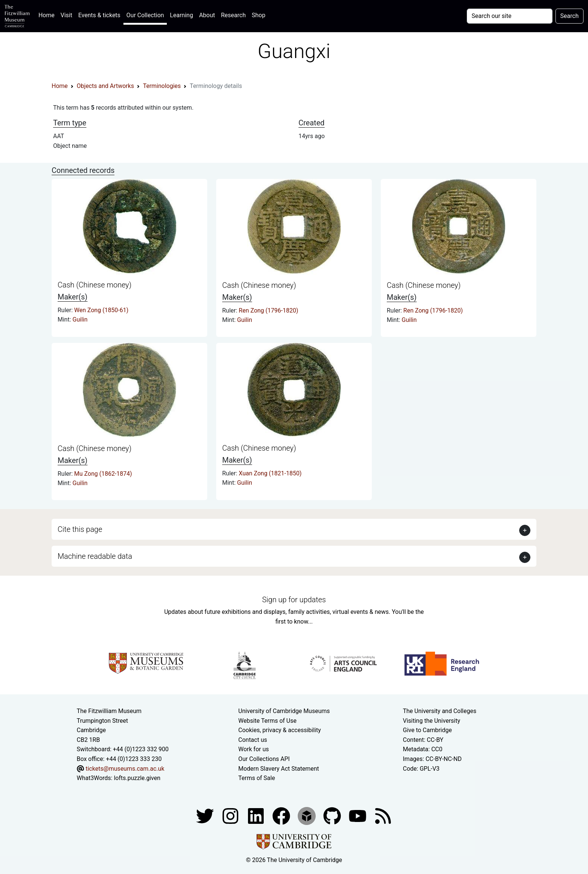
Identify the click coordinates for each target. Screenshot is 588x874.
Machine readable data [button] (95, 556)
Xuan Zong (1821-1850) (270, 473)
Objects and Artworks (105, 86)
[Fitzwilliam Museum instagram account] (231, 815)
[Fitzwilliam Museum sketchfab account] (307, 815)
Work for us (254, 749)
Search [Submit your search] (569, 16)
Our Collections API (264, 759)
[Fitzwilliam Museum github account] (333, 815)
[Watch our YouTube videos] (358, 815)
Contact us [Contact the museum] (253, 740)
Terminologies (162, 86)
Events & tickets (99, 15)
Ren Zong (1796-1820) (268, 310)
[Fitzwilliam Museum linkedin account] (282, 815)
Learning (181, 15)
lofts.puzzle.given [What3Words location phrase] (137, 778)
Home (48, 14)
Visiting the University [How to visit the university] (431, 721)
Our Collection (145, 15)
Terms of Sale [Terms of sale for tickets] (257, 778)
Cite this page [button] (80, 529)
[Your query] (510, 16)
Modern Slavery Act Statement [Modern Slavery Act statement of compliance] (279, 769)
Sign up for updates (294, 600)
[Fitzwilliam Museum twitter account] (206, 815)
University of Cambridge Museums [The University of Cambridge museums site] (284, 711)
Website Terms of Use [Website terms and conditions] (267, 721)
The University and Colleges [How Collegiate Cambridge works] (440, 711)
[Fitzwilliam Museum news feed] (383, 815)
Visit (66, 15)
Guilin (80, 319)
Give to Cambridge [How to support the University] (427, 730)
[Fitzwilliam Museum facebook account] (257, 815)
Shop (258, 15)
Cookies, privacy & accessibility (280, 730)
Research (233, 15)
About (207, 15)
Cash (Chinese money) (94, 285)
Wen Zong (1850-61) (101, 310)
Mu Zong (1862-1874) (103, 474)
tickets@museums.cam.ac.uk (125, 769)
